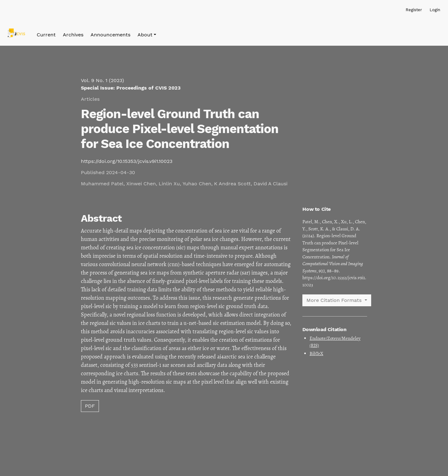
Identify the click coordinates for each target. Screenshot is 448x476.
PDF (90, 406)
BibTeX (316, 354)
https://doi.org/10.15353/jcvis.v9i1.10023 (127, 161)
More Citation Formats (335, 300)
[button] (147, 35)
